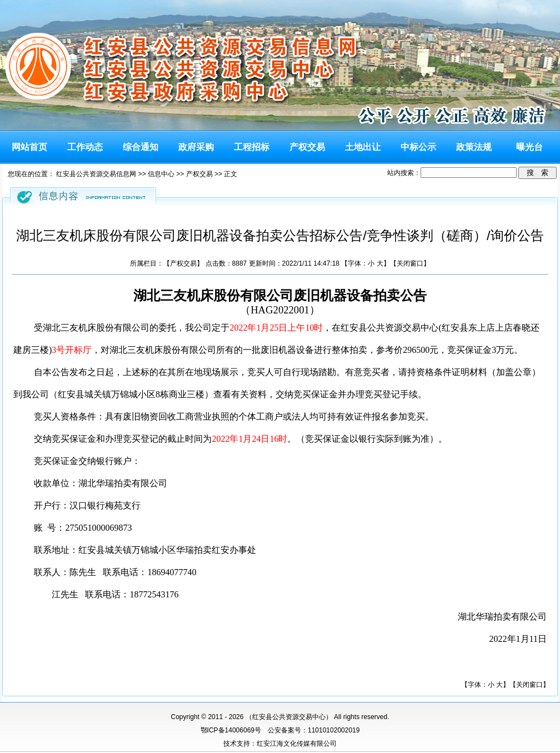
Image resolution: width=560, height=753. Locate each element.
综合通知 (141, 147)
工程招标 (252, 147)
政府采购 (196, 147)
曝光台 (529, 147)
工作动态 (85, 147)
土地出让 (363, 147)
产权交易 (307, 147)
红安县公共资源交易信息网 (96, 174)
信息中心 (161, 174)
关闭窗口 (410, 263)
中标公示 (418, 147)
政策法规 (474, 147)
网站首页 (29, 147)
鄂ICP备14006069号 (231, 730)
